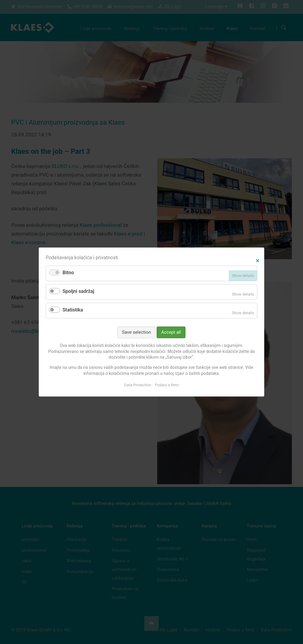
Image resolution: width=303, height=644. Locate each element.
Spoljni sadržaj (78, 291)
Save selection (136, 332)
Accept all (171, 332)
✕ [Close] (257, 260)
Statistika (73, 310)
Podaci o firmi (167, 385)
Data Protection (138, 385)
